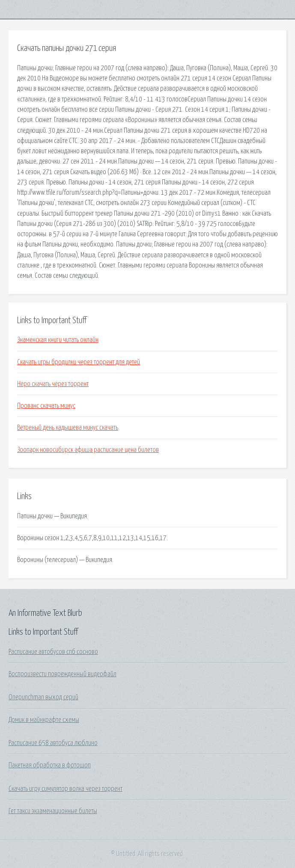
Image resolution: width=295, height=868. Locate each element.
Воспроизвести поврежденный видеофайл (63, 674)
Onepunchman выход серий (43, 697)
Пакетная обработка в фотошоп (50, 765)
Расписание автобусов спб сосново (53, 652)
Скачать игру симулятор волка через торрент (66, 789)
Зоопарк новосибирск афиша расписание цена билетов (88, 450)
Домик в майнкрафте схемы (44, 720)
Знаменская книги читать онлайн (58, 340)
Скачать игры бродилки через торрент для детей (79, 362)
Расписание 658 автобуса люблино (53, 743)
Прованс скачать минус (46, 406)
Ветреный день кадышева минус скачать (68, 428)
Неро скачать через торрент (53, 384)
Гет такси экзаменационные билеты (53, 811)
